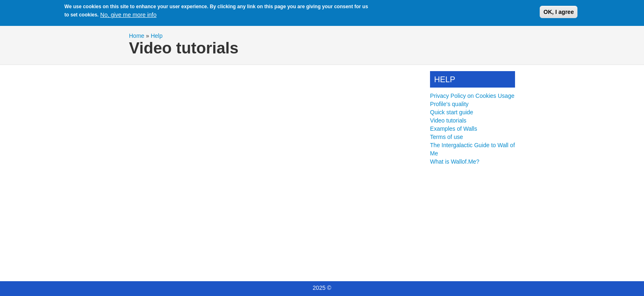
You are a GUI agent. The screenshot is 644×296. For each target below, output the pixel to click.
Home (137, 36)
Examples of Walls (454, 129)
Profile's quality (449, 104)
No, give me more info (128, 15)
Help (157, 36)
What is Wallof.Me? (455, 162)
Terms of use (446, 137)
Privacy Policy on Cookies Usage (472, 96)
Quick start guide (452, 112)
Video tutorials (448, 120)
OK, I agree (559, 12)
